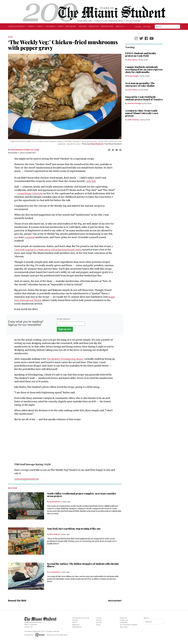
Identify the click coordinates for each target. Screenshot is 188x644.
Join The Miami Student (129, 625)
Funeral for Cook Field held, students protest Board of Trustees (144, 98)
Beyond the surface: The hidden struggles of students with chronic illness (83, 565)
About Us (123, 618)
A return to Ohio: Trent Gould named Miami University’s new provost (142, 113)
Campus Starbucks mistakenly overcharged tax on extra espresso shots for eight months (144, 69)
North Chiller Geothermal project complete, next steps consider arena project (82, 495)
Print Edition (71, 26)
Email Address (63, 319)
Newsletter (94, 26)
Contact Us (124, 620)
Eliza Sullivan (55, 534)
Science (99, 622)
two (16, 237)
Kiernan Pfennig (134, 103)
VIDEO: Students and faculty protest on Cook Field (141, 55)
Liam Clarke (132, 90)
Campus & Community (81, 618)
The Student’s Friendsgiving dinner (66, 359)
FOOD (10, 37)
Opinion (75, 620)
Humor (99, 620)
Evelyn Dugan (133, 76)
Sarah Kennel (55, 502)
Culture (99, 618)
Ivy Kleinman (55, 572)
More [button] (60, 26)
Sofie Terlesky (133, 120)
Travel (98, 625)
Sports (74, 622)
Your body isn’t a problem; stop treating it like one (74, 529)
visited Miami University (31, 194)
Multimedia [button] (50, 26)
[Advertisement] (63, 442)
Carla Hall (91, 181)
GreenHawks (77, 627)
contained (30, 237)
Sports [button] (40, 26)
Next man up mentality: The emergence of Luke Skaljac (140, 84)
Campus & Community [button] (17, 26)
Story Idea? (147, 27)
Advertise (138, 27)
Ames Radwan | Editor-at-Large (25, 150)
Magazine (83, 26)
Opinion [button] (31, 26)
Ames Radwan (97, 144)
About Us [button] (120, 26)
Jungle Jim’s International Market (32, 300)
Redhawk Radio (107, 26)
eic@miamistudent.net (33, 622)
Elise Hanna (132, 60)
